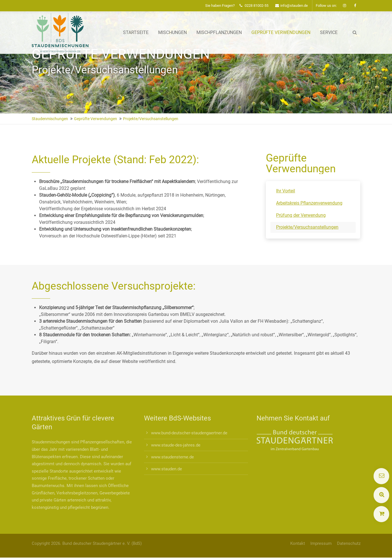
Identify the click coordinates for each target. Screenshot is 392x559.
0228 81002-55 (254, 6)
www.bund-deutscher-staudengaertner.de (189, 433)
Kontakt (298, 543)
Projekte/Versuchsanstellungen (307, 227)
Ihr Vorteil (286, 191)
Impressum (321, 543)
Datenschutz (349, 543)
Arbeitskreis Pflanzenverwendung (309, 203)
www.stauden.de (167, 469)
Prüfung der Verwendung (301, 215)
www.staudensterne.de (172, 457)
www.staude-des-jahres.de (176, 445)
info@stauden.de (292, 6)
